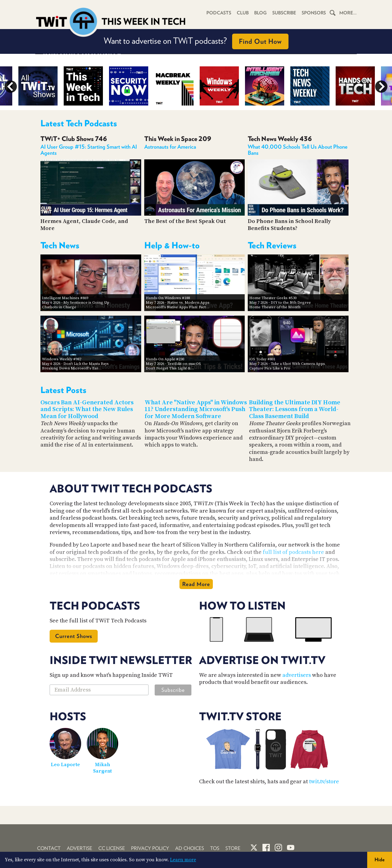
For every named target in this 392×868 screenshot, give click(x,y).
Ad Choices (190, 848)
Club (242, 13)
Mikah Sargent (102, 768)
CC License (112, 848)
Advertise (79, 848)
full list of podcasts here (293, 552)
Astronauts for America (170, 147)
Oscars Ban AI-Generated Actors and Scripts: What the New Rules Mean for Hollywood (87, 410)
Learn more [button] (183, 860)
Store (233, 848)
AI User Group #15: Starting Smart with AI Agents (89, 150)
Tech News (60, 245)
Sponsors (314, 13)
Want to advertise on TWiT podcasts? (196, 41)
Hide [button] (380, 860)
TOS (215, 848)
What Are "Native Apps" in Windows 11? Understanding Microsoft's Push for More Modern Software (196, 410)
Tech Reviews (272, 245)
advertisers (297, 675)
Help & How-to (172, 245)
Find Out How (260, 41)
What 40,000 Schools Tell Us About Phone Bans (298, 150)
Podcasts (218, 13)
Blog (260, 13)
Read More (196, 584)
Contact (49, 848)
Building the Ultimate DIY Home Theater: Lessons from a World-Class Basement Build (295, 410)
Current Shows (74, 636)
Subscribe (284, 13)
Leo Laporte (65, 765)
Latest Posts (63, 390)
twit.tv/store (324, 782)
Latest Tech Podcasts (79, 123)
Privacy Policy (150, 848)
